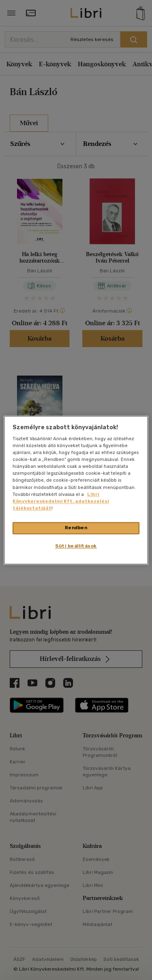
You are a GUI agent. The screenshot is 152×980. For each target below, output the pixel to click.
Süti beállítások (76, 546)
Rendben (76, 528)
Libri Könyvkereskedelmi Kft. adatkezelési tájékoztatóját (61, 501)
